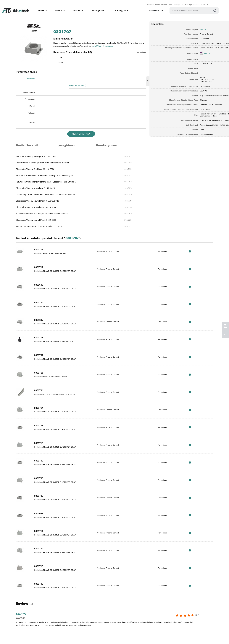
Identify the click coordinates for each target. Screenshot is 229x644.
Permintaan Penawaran (83, 636)
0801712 (43, 232)
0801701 (43, 320)
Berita (137, 636)
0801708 (43, 443)
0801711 (43, 496)
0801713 (43, 408)
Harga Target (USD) (84, 77)
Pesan (36, 114)
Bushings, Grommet (193, 3)
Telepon (35, 105)
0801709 (43, 514)
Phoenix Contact (176, 32)
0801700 (43, 426)
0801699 (43, 479)
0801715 (43, 338)
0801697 (43, 285)
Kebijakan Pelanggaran (55, 636)
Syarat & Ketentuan (29, 636)
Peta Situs (164, 636)
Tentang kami (98, 9)
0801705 (43, 461)
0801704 (43, 356)
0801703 (43, 391)
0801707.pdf (178, 51)
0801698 (43, 250)
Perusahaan (33, 91)
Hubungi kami (122, 9)
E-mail (36, 98)
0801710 (43, 531)
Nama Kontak (33, 84)
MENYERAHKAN (74, 126)
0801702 (43, 549)
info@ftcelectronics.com (72, 46)
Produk (157, 3)
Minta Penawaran (157, 9)
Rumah (150, 3)
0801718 (43, 303)
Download (78, 9)
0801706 (43, 268)
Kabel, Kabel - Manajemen (173, 3)
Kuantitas (35, 77)
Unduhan (150, 636)
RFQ (201, 217)
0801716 (43, 215)
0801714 (43, 373)
